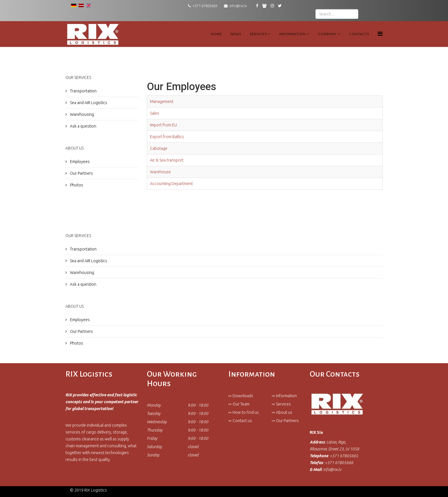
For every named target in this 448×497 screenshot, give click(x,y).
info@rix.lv (238, 6)
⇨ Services (281, 404)
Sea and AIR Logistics (88, 103)
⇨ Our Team (239, 404)
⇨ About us (282, 412)
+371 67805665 (205, 6)
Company (327, 34)
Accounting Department (171, 184)
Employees (79, 162)
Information (292, 34)
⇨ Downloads (241, 396)
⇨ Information (284, 396)
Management (162, 102)
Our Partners (81, 173)
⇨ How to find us (244, 412)
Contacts (359, 34)
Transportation (83, 91)
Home (216, 34)
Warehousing (82, 114)
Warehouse (160, 172)
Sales (155, 113)
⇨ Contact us (240, 421)
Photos (76, 185)
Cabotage (159, 148)
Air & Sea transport (167, 160)
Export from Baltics (167, 137)
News (236, 34)
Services (258, 34)
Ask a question (83, 126)
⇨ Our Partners (285, 421)
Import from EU (163, 125)
